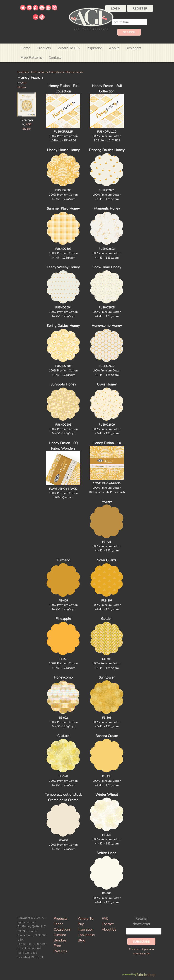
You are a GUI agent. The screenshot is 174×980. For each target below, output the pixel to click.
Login (116, 9)
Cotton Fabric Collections (47, 72)
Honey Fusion (75, 72)
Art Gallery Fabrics (91, 18)
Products (23, 72)
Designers (133, 48)
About (114, 48)
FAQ (105, 919)
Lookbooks (86, 935)
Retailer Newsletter (141, 921)
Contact (55, 58)
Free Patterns (32, 58)
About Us (109, 929)
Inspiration (95, 48)
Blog (81, 940)
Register (140, 9)
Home (25, 48)
